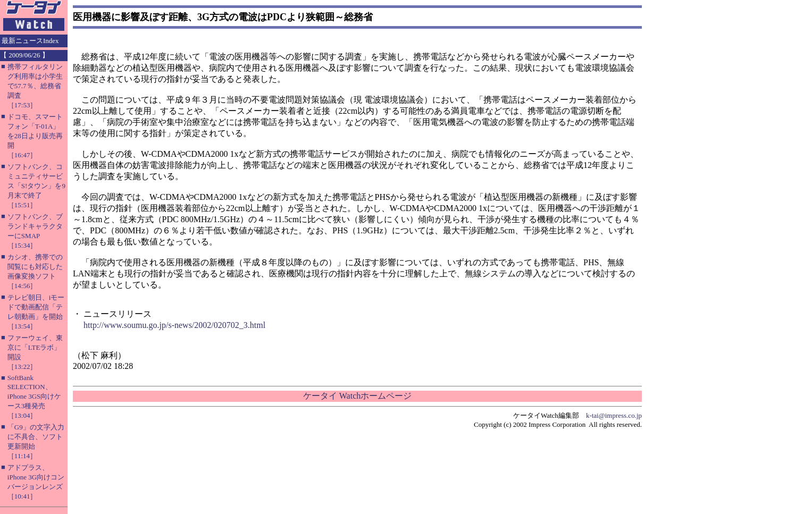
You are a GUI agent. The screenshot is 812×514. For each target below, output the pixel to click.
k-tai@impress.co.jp (614, 415)
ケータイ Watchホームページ (357, 396)
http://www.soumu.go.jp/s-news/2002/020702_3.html (174, 325)
